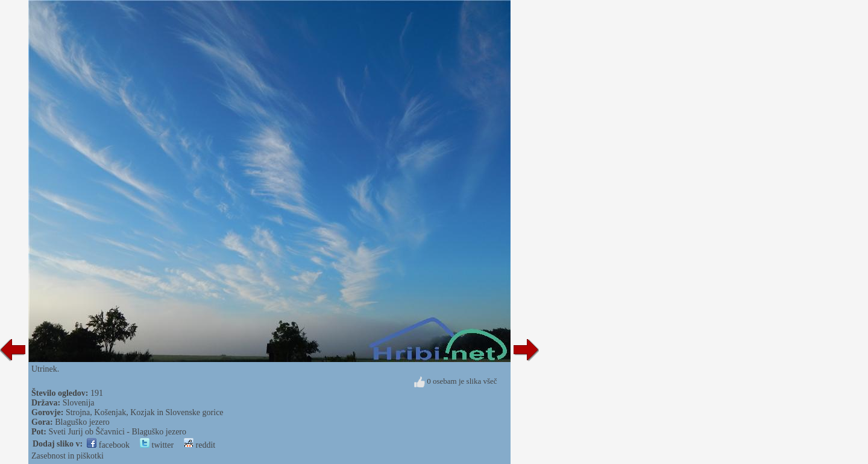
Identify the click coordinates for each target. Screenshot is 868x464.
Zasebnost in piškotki (68, 456)
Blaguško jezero (82, 422)
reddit (200, 445)
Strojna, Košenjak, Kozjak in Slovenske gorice (145, 412)
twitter (157, 445)
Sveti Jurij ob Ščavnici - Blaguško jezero (117, 432)
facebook (108, 445)
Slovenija (79, 403)
